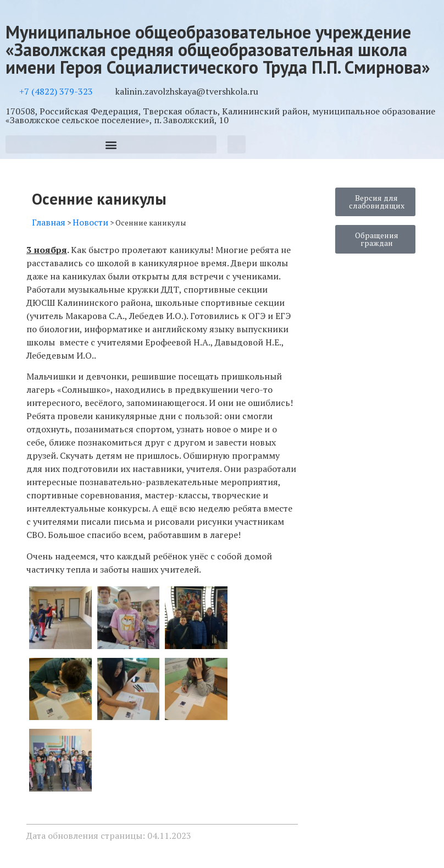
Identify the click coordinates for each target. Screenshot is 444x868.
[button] (111, 144)
